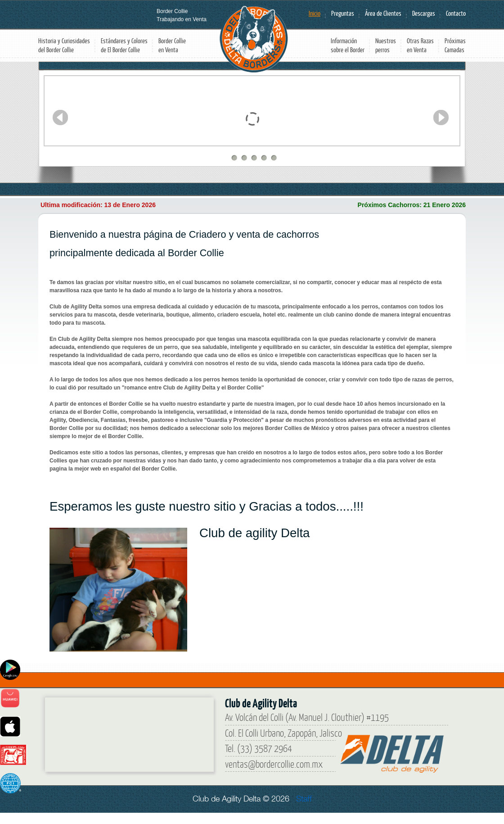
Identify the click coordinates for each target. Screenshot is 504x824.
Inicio (315, 13)
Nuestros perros (386, 45)
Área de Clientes (383, 13)
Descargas (424, 13)
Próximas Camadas (455, 45)
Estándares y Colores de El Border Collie (124, 45)
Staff (304, 799)
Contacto (456, 13)
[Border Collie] (112, 731)
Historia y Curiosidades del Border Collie (64, 45)
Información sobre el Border (348, 45)
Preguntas (343, 13)
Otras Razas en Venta (420, 45)
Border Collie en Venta (172, 45)
